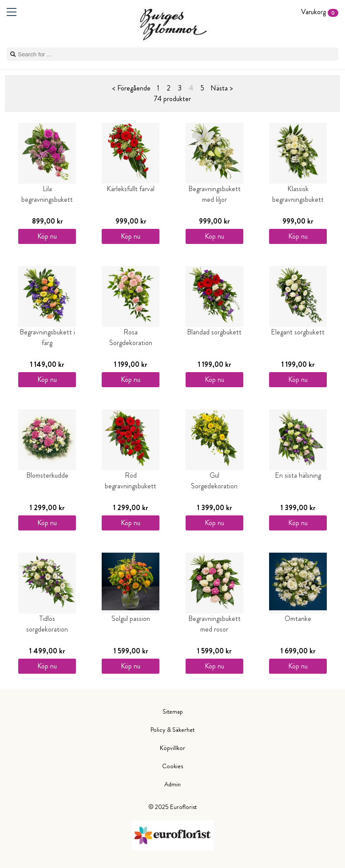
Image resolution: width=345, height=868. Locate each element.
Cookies (172, 766)
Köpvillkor (172, 748)
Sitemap (173, 711)
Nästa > (222, 88)
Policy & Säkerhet (172, 730)
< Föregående (131, 88)
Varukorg (320, 12)
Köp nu (47, 236)
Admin (172, 784)
